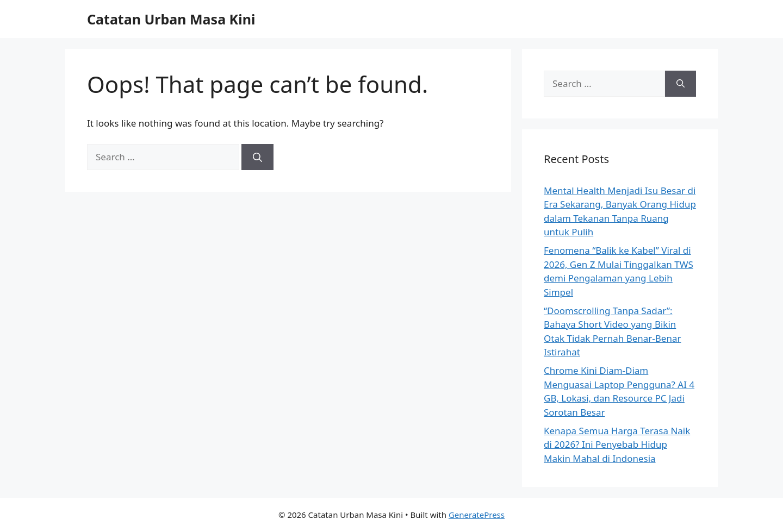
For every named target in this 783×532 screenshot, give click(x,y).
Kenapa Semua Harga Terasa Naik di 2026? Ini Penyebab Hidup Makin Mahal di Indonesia (617, 445)
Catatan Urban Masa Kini (171, 19)
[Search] (257, 157)
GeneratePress (477, 515)
